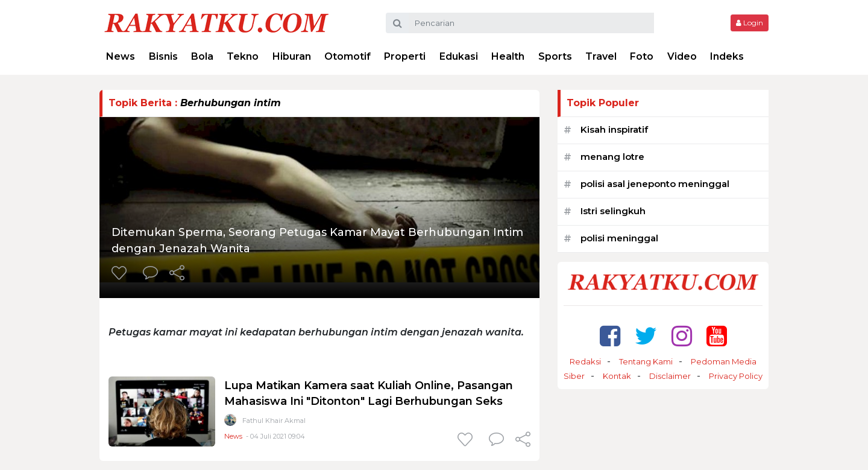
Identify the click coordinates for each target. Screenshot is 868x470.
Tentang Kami (646, 361)
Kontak (617, 376)
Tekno (243, 56)
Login (750, 23)
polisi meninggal (619, 238)
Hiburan (292, 56)
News (121, 56)
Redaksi (585, 361)
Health (508, 56)
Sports (555, 56)
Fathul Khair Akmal (274, 421)
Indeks (727, 56)
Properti (405, 56)
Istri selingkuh (613, 211)
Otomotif (348, 56)
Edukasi (459, 56)
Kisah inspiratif (614, 129)
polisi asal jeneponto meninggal (655, 184)
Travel (601, 56)
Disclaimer (670, 376)
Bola (202, 56)
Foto (642, 56)
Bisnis (163, 56)
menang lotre (612, 157)
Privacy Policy (736, 376)
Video (682, 56)
